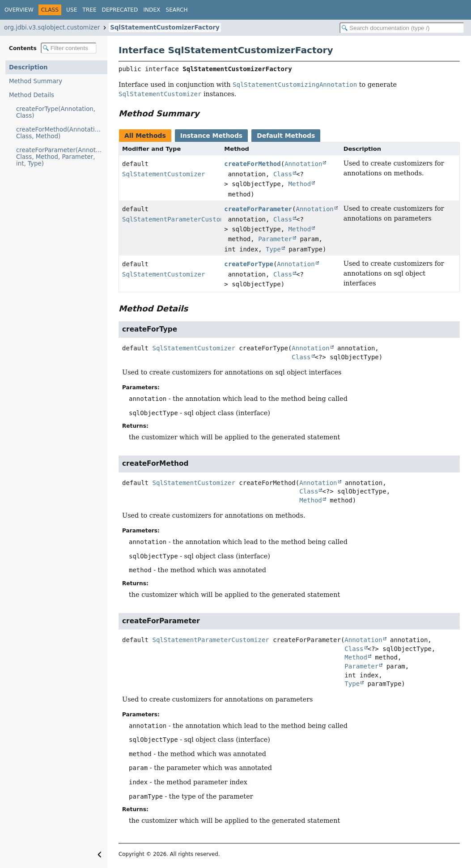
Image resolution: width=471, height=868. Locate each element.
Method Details (32, 95)
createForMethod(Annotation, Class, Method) (60, 133)
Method (300, 184)
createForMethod (252, 164)
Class (283, 174)
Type (273, 249)
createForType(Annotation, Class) (56, 112)
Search (176, 10)
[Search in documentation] (402, 28)
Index (152, 10)
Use (72, 10)
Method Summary (36, 81)
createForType (249, 264)
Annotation (303, 164)
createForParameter (258, 209)
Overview (19, 10)
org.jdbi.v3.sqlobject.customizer (52, 28)
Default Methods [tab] (286, 136)
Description (28, 67)
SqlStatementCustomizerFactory (165, 28)
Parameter (275, 239)
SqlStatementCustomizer (163, 174)
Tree (89, 10)
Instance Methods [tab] (211, 136)
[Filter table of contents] (69, 48)
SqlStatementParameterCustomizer (180, 219)
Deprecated (120, 10)
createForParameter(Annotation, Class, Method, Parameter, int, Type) (62, 157)
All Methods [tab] (145, 136)
